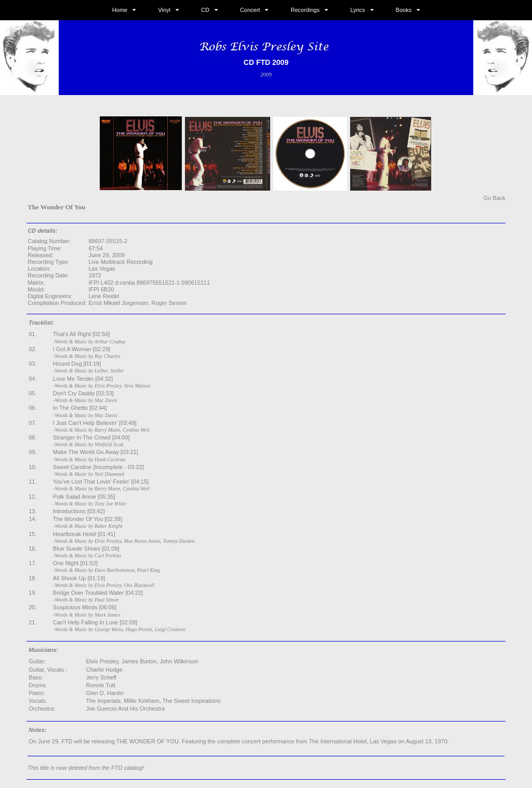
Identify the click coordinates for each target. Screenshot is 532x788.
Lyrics (357, 10)
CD (205, 10)
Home (120, 10)
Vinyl (164, 10)
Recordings (305, 10)
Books (404, 10)
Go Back (495, 198)
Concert (250, 10)
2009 (266, 74)
